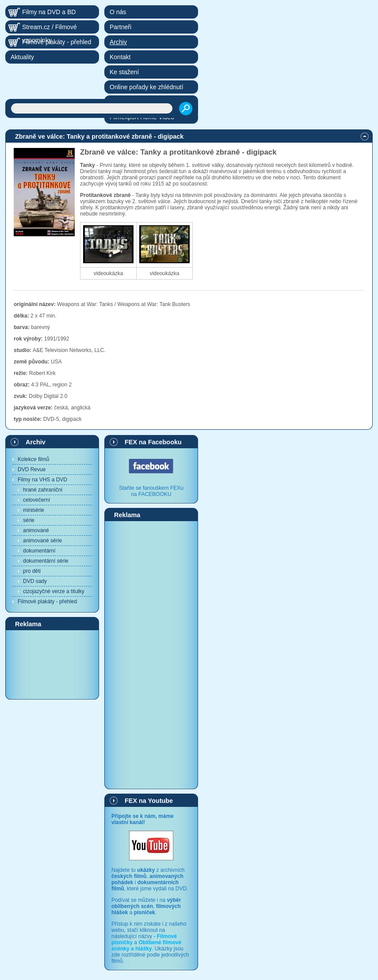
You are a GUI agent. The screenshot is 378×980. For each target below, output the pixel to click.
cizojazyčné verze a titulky (54, 591)
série (29, 520)
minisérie (34, 510)
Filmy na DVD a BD (49, 12)
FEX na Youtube (149, 801)
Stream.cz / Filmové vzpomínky (50, 28)
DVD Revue (32, 469)
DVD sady (35, 581)
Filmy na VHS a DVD (42, 480)
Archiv (36, 442)
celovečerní (36, 500)
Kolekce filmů (33, 459)
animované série (42, 541)
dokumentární (39, 551)
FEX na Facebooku (153, 442)
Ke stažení (124, 72)
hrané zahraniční (43, 490)
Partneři (120, 27)
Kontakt (120, 57)
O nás (118, 12)
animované (36, 530)
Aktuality (22, 57)
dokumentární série (46, 561)
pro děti (32, 571)
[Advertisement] (52, 664)
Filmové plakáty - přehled (47, 602)
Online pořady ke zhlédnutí (147, 87)
